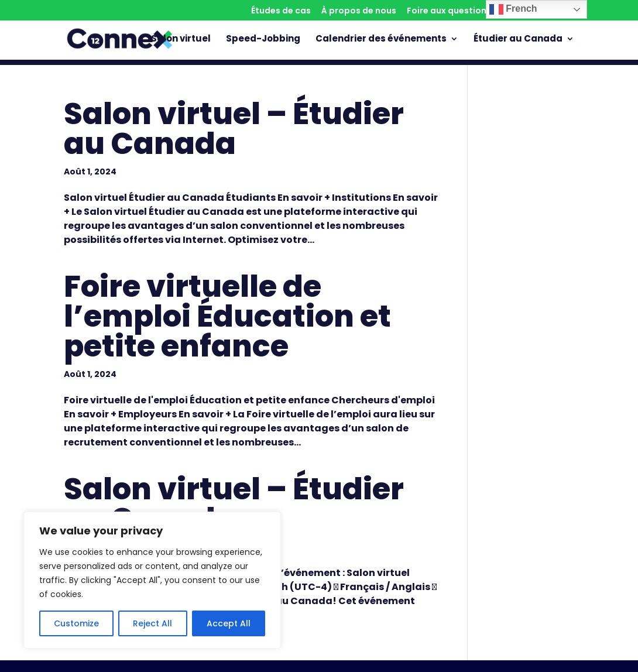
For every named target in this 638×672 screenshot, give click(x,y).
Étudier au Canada (518, 40)
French (513, 9)
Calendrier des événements (381, 40)
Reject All (152, 623)
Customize (76, 623)
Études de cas (281, 11)
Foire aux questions (449, 11)
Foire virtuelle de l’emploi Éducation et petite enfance (227, 316)
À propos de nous (359, 11)
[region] (152, 580)
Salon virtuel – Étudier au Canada (234, 128)
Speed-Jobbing (263, 40)
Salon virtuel (181, 40)
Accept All (229, 623)
